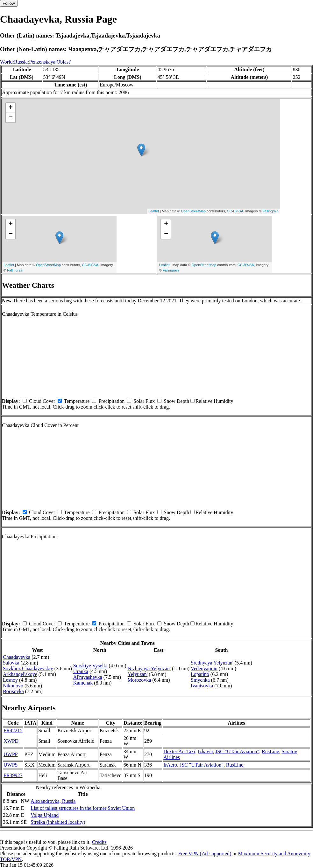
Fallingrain (270, 211)
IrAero (170, 765)
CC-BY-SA (235, 211)
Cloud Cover (42, 401)
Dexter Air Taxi (179, 751)
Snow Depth (176, 401)
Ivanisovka (202, 686)
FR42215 (13, 730)
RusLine (270, 751)
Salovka (11, 663)
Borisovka (13, 691)
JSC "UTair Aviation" (237, 751)
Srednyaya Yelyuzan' (212, 663)
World (6, 62)
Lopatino (200, 674)
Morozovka (139, 680)
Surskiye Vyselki (90, 666)
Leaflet (154, 211)
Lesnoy (10, 680)
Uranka (81, 671)
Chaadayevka (17, 657)
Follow (9, 3)
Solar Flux (144, 401)
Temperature (77, 401)
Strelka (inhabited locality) (58, 822)
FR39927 (13, 775)
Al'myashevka (88, 677)
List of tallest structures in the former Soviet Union (83, 808)
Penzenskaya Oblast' (50, 62)
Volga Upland (45, 815)
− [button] (11, 118)
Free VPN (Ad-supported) (205, 854)
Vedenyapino (204, 668)
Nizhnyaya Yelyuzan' (149, 668)
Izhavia (205, 751)
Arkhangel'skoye (20, 674)
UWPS (11, 765)
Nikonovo (13, 686)
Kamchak (83, 683)
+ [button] (11, 108)
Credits (99, 842)
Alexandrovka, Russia (53, 801)
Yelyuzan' (138, 674)
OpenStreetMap (193, 211)
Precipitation (111, 401)
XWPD (11, 741)
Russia (21, 62)
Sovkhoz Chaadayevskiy (28, 668)
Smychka (200, 680)
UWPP (11, 754)
